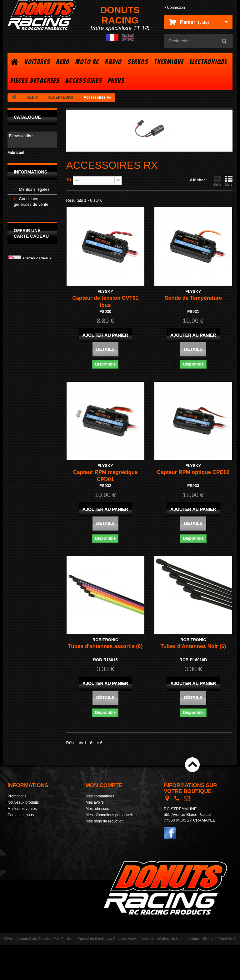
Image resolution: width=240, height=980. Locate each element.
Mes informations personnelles (111, 815)
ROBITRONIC (31, 169)
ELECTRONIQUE (208, 62)
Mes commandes (100, 796)
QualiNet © (228, 974)
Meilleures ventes (22, 809)
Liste (229, 181)
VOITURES (37, 62)
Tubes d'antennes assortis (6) (105, 646)
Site (206, 974)
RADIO (113, 62)
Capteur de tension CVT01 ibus (105, 302)
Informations (30, 197)
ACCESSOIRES (84, 81)
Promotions (17, 796)
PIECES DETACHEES (35, 81)
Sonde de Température (193, 298)
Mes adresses (97, 809)
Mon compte (104, 785)
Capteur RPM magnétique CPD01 (105, 476)
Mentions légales (34, 213)
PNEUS (116, 81)
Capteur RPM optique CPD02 (193, 472)
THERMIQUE (169, 62)
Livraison (27, 237)
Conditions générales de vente (33, 827)
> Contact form (176, 856)
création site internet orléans (178, 974)
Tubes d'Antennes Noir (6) (193, 646)
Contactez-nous (21, 815)
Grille (217, 181)
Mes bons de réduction (105, 821)
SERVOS (138, 62)
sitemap (14, 840)
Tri (69, 180)
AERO (63, 62)
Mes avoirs (95, 802)
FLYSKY (26, 160)
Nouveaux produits (23, 802)
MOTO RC (87, 62)
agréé (214, 974)
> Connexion (174, 8)
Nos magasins (31, 247)
